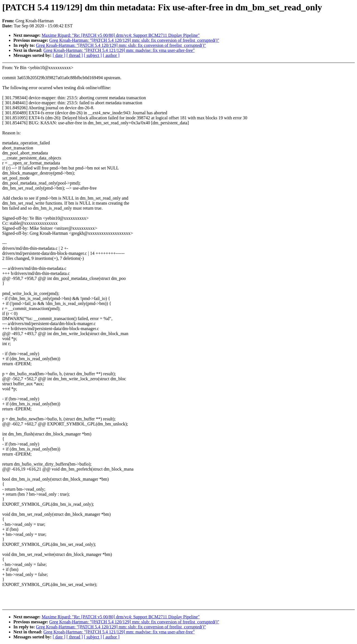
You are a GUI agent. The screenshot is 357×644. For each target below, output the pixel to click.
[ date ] (59, 55)
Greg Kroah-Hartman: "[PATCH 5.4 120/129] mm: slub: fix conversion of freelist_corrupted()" (134, 40)
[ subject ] (93, 55)
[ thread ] (75, 55)
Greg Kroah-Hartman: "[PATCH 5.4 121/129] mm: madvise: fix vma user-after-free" (119, 50)
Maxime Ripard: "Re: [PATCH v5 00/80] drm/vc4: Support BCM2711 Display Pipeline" (121, 35)
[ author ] (111, 55)
